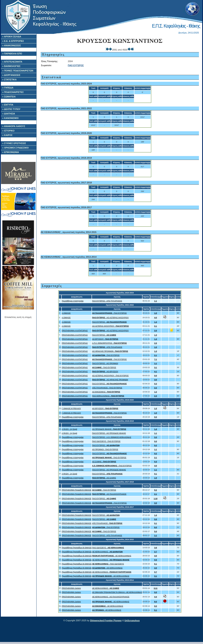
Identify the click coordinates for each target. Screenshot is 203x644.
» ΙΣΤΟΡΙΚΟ (8, 131)
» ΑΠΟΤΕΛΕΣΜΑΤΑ (12, 62)
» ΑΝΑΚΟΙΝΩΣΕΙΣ (12, 45)
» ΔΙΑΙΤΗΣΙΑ (9, 114)
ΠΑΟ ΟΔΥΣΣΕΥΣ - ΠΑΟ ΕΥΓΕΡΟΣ (106, 441)
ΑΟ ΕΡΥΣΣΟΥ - (105, 339)
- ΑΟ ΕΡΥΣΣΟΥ (105, 372)
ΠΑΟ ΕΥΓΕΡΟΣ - (109, 322)
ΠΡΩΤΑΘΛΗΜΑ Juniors (71, 588)
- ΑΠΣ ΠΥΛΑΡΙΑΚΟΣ (107, 347)
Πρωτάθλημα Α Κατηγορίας (73, 301)
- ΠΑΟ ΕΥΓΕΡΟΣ (109, 313)
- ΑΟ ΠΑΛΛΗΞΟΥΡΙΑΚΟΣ (109, 494)
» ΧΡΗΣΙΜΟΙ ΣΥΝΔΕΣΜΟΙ (15, 148)
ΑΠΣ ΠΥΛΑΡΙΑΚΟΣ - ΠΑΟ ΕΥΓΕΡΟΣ (107, 388)
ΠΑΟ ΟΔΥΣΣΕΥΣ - (108, 548)
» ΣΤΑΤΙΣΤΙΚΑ (9, 80)
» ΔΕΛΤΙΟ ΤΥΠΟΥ (11, 109)
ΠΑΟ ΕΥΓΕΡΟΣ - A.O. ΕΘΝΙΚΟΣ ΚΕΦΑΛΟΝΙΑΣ (112, 437)
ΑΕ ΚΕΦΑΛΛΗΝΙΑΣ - (107, 552)
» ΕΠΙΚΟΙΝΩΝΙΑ (11, 152)
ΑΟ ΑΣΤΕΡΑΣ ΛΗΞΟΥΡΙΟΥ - (110, 326)
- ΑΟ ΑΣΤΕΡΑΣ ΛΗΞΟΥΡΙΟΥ (110, 318)
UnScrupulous (132, 620)
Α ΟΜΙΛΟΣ (66, 313)
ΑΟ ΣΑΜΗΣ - (104, 462)
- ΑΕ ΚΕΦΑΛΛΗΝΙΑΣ (112, 556)
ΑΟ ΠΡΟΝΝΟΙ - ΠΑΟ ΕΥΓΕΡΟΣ (105, 449)
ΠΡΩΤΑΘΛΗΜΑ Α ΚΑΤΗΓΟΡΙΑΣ (75, 331)
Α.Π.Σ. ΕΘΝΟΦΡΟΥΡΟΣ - (109, 343)
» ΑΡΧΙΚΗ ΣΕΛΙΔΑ (12, 37)
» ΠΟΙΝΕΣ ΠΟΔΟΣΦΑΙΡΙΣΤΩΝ (18, 71)
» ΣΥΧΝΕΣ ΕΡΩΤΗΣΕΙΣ (14, 143)
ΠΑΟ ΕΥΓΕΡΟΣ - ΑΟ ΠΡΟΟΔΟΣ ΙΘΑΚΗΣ (109, 433)
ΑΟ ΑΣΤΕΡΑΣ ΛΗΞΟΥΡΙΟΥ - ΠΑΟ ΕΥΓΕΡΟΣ (110, 376)
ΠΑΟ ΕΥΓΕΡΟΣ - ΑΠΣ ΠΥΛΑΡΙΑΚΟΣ (107, 301)
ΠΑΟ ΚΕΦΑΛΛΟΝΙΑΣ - (108, 396)
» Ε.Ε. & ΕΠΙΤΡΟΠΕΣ (13, 41)
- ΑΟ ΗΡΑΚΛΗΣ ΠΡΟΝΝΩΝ (110, 380)
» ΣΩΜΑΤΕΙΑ (9, 97)
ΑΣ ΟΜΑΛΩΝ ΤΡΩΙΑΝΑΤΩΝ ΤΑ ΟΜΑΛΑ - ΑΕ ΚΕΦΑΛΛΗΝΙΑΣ (117, 592)
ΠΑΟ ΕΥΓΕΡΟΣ (76, 65)
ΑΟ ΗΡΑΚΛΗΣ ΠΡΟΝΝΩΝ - (110, 351)
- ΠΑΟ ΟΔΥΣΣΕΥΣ (108, 564)
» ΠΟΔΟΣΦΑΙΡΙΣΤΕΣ (13, 92)
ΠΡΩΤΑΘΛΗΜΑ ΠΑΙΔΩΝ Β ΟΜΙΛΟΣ (76, 490)
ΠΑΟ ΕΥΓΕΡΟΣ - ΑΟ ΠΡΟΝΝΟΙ (105, 363)
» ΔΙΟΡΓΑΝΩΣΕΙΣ (11, 75)
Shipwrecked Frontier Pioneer (106, 620)
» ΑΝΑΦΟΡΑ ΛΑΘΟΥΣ (14, 126)
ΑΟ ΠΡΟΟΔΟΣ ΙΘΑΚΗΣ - (109, 429)
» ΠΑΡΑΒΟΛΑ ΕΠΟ (12, 54)
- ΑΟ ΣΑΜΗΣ (104, 478)
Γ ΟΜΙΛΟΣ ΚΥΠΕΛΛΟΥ (71, 408)
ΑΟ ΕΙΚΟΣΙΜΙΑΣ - (106, 392)
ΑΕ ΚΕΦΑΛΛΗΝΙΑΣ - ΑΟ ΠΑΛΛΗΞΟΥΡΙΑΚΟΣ (111, 597)
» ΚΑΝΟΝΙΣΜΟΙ (10, 118)
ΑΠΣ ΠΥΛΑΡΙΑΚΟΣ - (107, 523)
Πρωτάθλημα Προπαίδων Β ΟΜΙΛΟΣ (77, 548)
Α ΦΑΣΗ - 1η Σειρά (69, 429)
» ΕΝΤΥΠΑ (8, 105)
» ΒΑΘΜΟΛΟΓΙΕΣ (11, 66)
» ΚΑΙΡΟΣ (7, 135)
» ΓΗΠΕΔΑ (8, 88)
